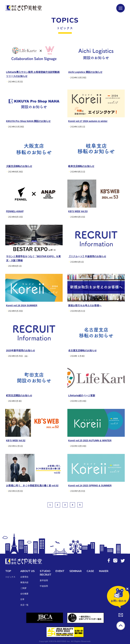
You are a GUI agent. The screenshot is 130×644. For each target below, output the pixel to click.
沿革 (22, 599)
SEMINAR (75, 571)
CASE (90, 571)
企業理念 (24, 577)
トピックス (10, 577)
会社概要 (24, 594)
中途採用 (44, 586)
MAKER (104, 571)
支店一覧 (24, 605)
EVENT (60, 571)
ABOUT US (28, 571)
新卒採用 (44, 580)
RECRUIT (46, 575)
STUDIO (45, 571)
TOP (8, 571)
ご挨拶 (23, 588)
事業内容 (24, 583)
